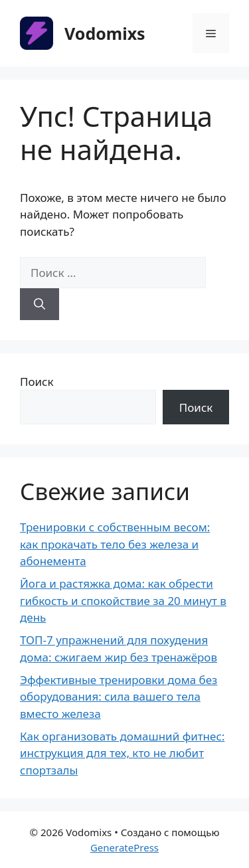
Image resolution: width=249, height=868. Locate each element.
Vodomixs (105, 33)
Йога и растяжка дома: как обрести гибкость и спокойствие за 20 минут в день (123, 600)
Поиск (37, 382)
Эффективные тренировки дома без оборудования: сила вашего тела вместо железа (119, 697)
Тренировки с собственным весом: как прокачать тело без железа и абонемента (115, 544)
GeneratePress (124, 847)
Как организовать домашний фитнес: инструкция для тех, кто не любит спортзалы (122, 753)
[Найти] (40, 304)
